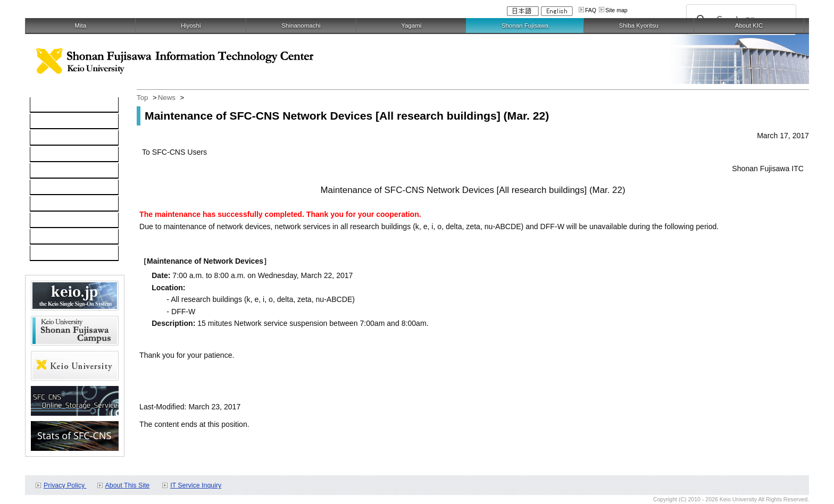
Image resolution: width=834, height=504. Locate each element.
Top (142, 98)
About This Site (128, 485)
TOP (43, 105)
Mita (80, 26)
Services (50, 204)
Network (49, 138)
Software (51, 155)
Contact (49, 237)
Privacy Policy (65, 485)
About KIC (749, 26)
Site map (616, 10)
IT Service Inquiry (196, 485)
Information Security (69, 188)
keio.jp (47, 171)
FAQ (591, 10)
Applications (56, 221)
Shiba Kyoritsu (638, 26)
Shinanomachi (301, 26)
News (167, 98)
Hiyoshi (191, 26)
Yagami (411, 26)
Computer (52, 122)
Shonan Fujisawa (525, 26)
